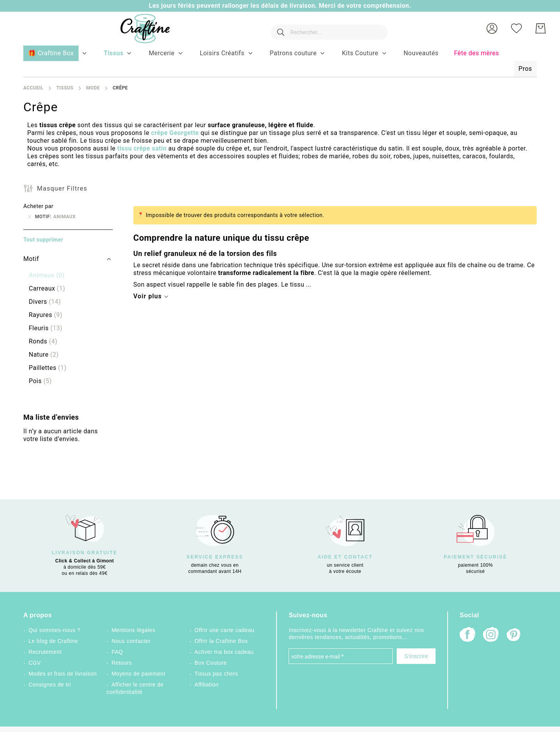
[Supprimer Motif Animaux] (30, 217)
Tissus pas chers (216, 674)
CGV (35, 663)
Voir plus (148, 296)
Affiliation (206, 685)
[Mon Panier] (541, 28)
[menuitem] (114, 53)
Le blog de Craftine (53, 641)
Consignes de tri (50, 685)
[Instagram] (491, 635)
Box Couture (211, 663)
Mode (93, 88)
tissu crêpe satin (142, 148)
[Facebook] (467, 635)
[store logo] (137, 29)
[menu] (280, 61)
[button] (492, 28)
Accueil (33, 88)
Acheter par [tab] (38, 206)
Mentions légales (134, 630)
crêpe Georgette (175, 133)
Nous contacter (131, 641)
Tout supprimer (43, 240)
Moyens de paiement (139, 674)
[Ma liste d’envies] (516, 28)
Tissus (65, 88)
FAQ (117, 652)
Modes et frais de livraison (63, 674)
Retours (122, 663)
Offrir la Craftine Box (221, 641)
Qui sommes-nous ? (54, 630)
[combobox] (325, 28)
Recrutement (45, 652)
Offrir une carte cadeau (224, 630)
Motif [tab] (31, 259)
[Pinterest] (514, 636)
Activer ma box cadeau (224, 652)
